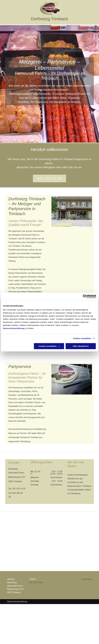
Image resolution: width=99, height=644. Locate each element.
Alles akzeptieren (81, 346)
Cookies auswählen (82, 338)
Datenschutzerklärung (14, 328)
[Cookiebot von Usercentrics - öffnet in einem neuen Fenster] (85, 296)
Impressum (87, 579)
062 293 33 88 (19, 489)
